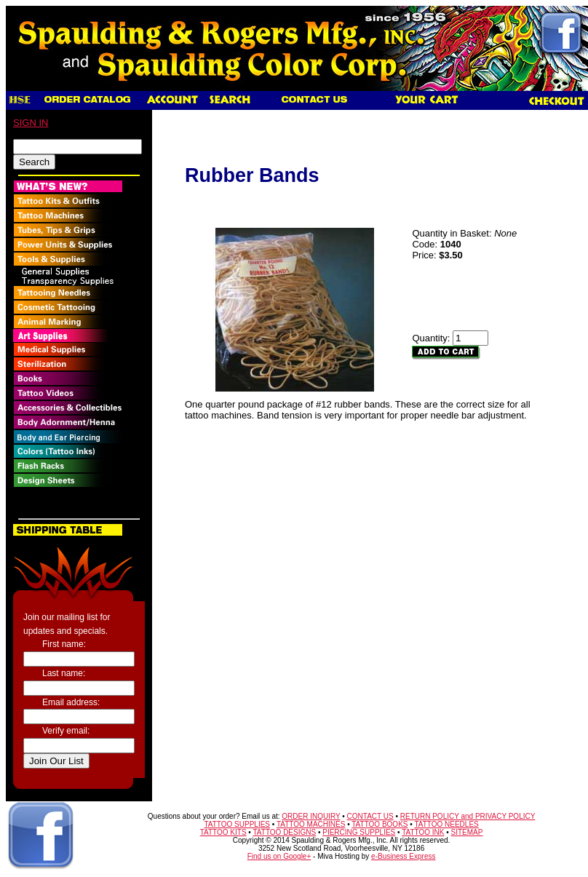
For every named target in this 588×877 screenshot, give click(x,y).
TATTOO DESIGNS (284, 832)
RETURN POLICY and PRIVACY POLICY (468, 816)
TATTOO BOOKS (380, 824)
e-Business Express (403, 856)
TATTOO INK (423, 832)
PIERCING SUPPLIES (359, 832)
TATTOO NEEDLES (446, 824)
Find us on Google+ (279, 856)
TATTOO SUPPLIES (237, 824)
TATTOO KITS (223, 832)
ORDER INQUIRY (311, 816)
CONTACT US (370, 816)
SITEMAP (467, 832)
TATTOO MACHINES (311, 824)
